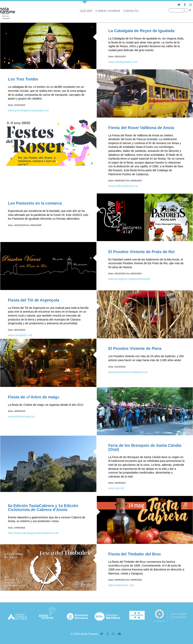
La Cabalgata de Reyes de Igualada (141, 31)
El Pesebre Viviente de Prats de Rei (141, 252)
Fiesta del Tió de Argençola (34, 300)
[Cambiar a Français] (6, 19)
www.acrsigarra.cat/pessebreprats (129, 279)
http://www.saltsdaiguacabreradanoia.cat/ (33, 533)
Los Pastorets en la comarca (35, 203)
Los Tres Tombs (23, 79)
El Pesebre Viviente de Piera (135, 348)
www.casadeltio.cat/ (20, 335)
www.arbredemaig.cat (21, 416)
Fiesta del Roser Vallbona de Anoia (141, 128)
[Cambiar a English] (6, 16)
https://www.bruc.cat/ (121, 585)
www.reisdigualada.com (123, 62)
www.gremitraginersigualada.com (28, 110)
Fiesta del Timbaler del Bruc (135, 554)
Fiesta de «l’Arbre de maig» (34, 397)
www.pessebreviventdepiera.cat (128, 372)
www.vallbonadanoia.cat (123, 186)
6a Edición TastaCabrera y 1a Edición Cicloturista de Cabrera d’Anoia (43, 508)
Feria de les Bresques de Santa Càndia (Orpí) (145, 447)
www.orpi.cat (116, 488)
